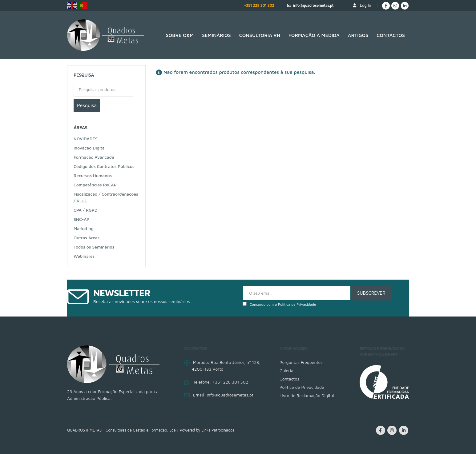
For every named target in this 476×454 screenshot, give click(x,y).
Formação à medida (314, 35)
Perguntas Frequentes (301, 362)
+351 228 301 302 (259, 5)
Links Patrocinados (218, 430)
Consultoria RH (260, 35)
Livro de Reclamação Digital (307, 395)
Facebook (381, 430)
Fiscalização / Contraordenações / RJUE (106, 197)
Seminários (216, 35)
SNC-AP (81, 219)
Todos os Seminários (94, 247)
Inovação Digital (90, 148)
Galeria (286, 370)
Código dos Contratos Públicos (104, 166)
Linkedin (404, 430)
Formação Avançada (94, 157)
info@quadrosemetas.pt (313, 5)
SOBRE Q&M (180, 35)
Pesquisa (87, 105)
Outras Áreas (87, 238)
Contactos (391, 35)
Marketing (84, 228)
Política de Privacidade (297, 304)
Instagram (392, 430)
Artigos (358, 35)
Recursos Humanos (93, 175)
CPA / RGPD (85, 210)
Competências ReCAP (95, 185)
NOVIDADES (86, 139)
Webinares (84, 256)
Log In (362, 5)
